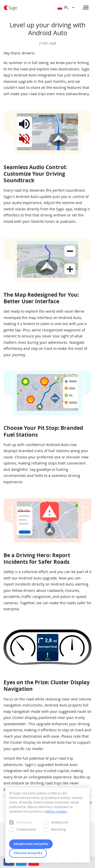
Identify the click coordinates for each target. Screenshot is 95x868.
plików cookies (56, 811)
